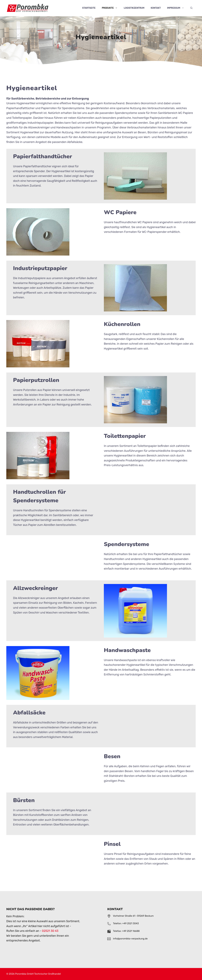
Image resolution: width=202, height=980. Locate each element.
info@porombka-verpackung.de (130, 939)
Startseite (89, 8)
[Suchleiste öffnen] (191, 8)
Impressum (177, 8)
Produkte (111, 8)
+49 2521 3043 (130, 923)
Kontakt (156, 8)
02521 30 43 (50, 931)
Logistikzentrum (134, 8)
